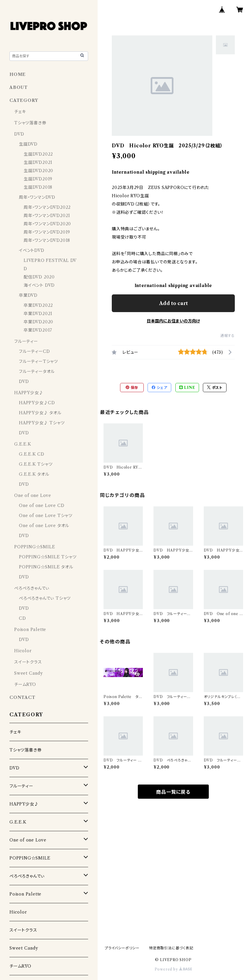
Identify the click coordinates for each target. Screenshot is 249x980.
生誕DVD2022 (38, 154)
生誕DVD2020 (38, 171)
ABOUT (19, 87)
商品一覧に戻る (173, 792)
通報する (228, 336)
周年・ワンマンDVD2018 (47, 240)
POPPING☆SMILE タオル (46, 567)
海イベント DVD (39, 285)
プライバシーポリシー (122, 948)
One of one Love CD (42, 506)
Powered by (173, 969)
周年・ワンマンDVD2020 (47, 224)
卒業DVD (28, 295)
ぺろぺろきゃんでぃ (32, 588)
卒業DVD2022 (38, 305)
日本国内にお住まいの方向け (173, 321)
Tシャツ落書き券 (30, 123)
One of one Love (33, 495)
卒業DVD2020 (38, 322)
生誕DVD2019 (38, 179)
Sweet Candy (29, 673)
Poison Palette (30, 630)
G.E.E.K (23, 444)
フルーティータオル (37, 371)
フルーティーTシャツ (38, 361)
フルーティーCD (34, 351)
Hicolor (23, 651)
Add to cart (173, 303)
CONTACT (22, 697)
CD (22, 618)
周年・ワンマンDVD (37, 197)
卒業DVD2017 (38, 330)
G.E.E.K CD (32, 454)
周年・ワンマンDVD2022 (47, 207)
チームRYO (25, 684)
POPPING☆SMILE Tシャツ (48, 557)
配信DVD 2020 (39, 277)
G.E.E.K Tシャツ (36, 464)
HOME (18, 74)
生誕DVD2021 (38, 162)
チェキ (20, 112)
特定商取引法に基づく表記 (171, 948)
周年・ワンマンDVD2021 (47, 216)
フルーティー (26, 341)
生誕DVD (28, 144)
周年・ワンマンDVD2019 (47, 232)
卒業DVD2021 (38, 314)
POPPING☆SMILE (35, 547)
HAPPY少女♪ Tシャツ (42, 423)
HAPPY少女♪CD (37, 403)
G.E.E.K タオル (34, 474)
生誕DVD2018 (38, 187)
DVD (19, 134)
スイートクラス (28, 662)
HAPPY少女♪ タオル (40, 413)
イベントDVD (32, 250)
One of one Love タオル (44, 526)
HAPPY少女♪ (29, 393)
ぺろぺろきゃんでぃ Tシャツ (45, 598)
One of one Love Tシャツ (46, 516)
